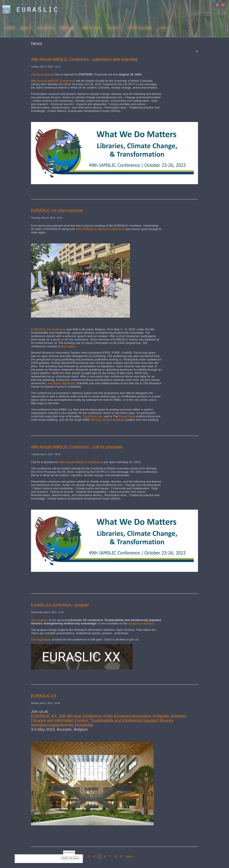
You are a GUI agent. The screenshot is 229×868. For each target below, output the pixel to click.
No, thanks (74, 858)
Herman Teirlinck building (107, 420)
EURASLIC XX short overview (57, 210)
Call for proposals (43, 74)
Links (163, 28)
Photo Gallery (140, 28)
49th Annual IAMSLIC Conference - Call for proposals (77, 447)
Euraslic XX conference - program (60, 605)
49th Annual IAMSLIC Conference (53, 81)
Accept (65, 858)
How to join (91, 28)
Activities (45, 28)
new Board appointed (61, 383)
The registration (41, 639)
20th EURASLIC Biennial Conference (100, 229)
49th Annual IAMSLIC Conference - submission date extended (84, 59)
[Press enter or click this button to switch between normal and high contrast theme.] (223, 5)
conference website (141, 623)
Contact (114, 28)
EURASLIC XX (44, 696)
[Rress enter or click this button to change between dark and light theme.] (218, 5)
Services (67, 28)
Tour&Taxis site (92, 416)
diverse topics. (67, 346)
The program (39, 620)
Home (10, 28)
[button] (217, 5)
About (26, 28)
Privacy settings (69, 853)
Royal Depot (127, 416)
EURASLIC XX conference (48, 329)
